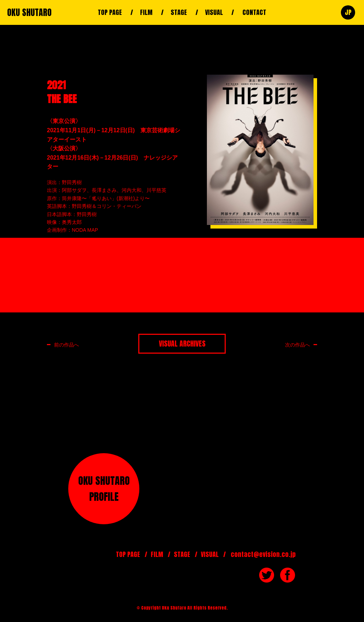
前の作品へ (66, 345)
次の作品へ (298, 345)
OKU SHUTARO (29, 12)
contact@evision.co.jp (263, 554)
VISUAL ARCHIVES (182, 344)
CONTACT (254, 12)
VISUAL (214, 12)
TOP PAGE (110, 12)
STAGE (179, 12)
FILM (146, 12)
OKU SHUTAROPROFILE (104, 489)
